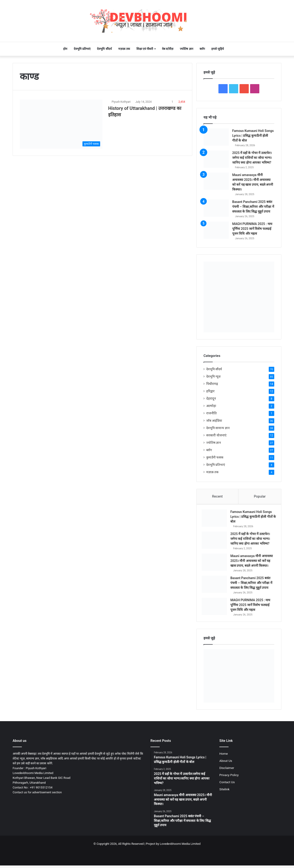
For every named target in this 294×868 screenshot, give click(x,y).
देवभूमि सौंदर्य (104, 49)
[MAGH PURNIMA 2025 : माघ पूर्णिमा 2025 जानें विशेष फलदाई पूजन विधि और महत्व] (216, 230)
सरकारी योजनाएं (216, 435)
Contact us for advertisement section (37, 801)
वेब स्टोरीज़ (168, 49)
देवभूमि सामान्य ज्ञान (218, 428)
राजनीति (211, 413)
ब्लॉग (202, 49)
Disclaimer (227, 776)
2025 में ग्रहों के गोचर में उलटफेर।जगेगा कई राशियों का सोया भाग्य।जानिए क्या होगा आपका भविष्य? (252, 158)
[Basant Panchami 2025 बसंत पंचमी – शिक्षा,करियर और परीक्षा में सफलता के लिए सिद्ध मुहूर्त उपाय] (216, 208)
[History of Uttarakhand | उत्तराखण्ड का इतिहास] (61, 124)
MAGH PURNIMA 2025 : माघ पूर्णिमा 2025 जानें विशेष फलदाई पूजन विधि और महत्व (252, 229)
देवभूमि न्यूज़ (213, 376)
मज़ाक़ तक (124, 49)
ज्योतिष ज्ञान (186, 49)
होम (65, 49)
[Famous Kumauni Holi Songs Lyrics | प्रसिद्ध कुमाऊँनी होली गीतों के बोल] (216, 137)
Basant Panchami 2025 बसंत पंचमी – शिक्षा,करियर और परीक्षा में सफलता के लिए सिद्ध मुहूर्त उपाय (253, 207)
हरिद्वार (210, 391)
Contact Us (227, 791)
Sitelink (224, 798)
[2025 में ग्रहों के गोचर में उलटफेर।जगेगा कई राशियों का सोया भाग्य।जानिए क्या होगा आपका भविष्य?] (216, 159)
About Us (226, 769)
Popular (260, 496)
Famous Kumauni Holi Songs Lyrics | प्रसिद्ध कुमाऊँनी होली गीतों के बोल (253, 136)
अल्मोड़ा (211, 406)
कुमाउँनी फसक (215, 457)
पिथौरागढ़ (212, 384)
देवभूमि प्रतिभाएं (82, 49)
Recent (217, 496)
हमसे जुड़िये (218, 49)
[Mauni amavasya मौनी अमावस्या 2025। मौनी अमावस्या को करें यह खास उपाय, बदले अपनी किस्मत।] (216, 181)
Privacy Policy (229, 783)
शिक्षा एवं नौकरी (145, 49)
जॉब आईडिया (214, 421)
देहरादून (211, 398)
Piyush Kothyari (121, 102)
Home (224, 762)
